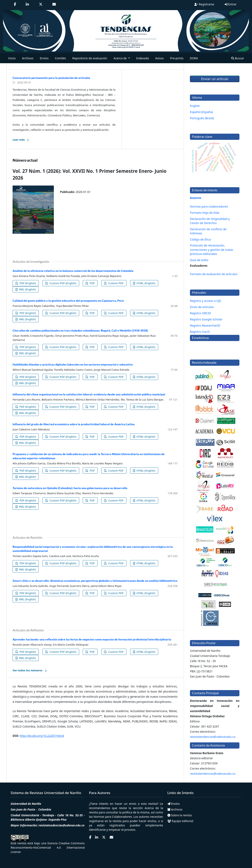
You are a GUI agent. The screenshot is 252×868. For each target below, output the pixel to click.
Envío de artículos (202, 307)
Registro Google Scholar (206, 319)
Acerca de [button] (121, 58)
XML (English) (27, 289)
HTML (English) (145, 283)
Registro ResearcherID (205, 325)
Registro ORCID (200, 313)
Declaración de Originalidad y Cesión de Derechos (210, 221)
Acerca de (152, 808)
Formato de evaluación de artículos (214, 274)
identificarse (97, 830)
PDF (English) (27, 283)
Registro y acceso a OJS (205, 301)
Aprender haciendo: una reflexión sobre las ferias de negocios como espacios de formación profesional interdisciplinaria (92, 639)
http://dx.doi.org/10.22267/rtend (42, 736)
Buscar (238, 58)
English (195, 106)
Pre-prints (177, 58)
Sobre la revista (180, 815)
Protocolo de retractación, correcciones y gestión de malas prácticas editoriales (211, 249)
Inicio (12, 58)
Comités (60, 58)
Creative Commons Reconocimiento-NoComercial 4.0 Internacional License (48, 848)
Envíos (44, 58)
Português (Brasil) (202, 118)
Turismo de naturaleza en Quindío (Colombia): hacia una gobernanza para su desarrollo (70, 488)
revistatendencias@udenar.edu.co (213, 737)
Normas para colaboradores (209, 206)
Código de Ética (200, 239)
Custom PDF (115, 283)
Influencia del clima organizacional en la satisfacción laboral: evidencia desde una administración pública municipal (89, 394)
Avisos (160, 58)
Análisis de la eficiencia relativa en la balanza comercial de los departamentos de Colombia (73, 271)
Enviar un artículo (215, 79)
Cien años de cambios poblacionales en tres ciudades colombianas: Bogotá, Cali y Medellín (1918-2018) (80, 330)
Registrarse (204, 4)
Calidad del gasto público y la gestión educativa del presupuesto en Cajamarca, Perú (68, 301)
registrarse (96, 821)
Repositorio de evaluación (90, 58)
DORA (194, 58)
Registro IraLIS (200, 332)
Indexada (143, 58)
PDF (92, 283)
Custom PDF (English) (62, 283)
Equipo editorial (180, 821)
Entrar (231, 4)
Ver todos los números (28, 670)
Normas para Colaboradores (113, 817)
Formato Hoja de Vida (205, 213)
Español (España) (201, 112)
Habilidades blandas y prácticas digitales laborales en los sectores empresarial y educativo (73, 364)
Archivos (28, 58)
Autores (196, 198)
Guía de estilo (199, 260)
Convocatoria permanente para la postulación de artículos (51, 78)
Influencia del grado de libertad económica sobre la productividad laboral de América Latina (74, 424)
